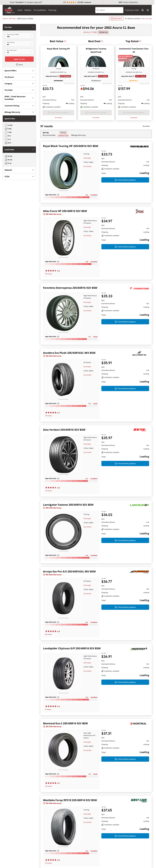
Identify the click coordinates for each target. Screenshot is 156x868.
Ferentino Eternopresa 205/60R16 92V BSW (70, 288)
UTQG (19, 176)
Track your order (132, 10)
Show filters (146, 126)
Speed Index (19, 119)
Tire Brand (19, 77)
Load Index (19, 150)
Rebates (28, 10)
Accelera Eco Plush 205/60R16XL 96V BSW (69, 353)
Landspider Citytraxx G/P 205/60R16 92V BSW (72, 648)
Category (19, 84)
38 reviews (49, 274)
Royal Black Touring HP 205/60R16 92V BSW (71, 146)
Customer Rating (19, 106)
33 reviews (49, 786)
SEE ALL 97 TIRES (90, 32)
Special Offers (19, 71)
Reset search (116, 19)
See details (58, 118)
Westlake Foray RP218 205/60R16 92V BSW (70, 800)
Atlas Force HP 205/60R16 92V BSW (65, 211)
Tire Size (19, 27)
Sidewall (19, 170)
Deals (20, 10)
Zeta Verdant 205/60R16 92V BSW (64, 430)
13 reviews (49, 491)
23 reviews (49, 863)
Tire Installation (40, 10)
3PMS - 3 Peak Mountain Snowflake (19, 98)
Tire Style (19, 90)
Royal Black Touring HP (58, 49)
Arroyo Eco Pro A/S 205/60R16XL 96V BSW (69, 571)
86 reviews (49, 634)
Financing (52, 10)
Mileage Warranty (78, 135)
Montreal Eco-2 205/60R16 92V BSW (65, 723)
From (103, 32)
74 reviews (49, 416)
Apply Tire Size (19, 59)
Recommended (49, 135)
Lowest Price (63, 135)
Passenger (87, 158)
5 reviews (48, 709)
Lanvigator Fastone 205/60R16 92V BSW (68, 505)
